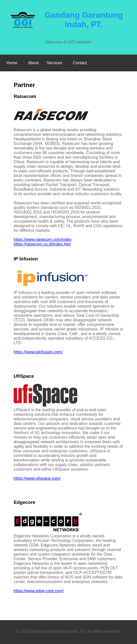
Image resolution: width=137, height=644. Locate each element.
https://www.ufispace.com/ (37, 478)
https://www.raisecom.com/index (43, 240)
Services (55, 63)
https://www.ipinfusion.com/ (38, 352)
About (33, 63)
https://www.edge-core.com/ (39, 591)
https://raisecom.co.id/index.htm (42, 244)
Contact (80, 63)
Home (12, 63)
